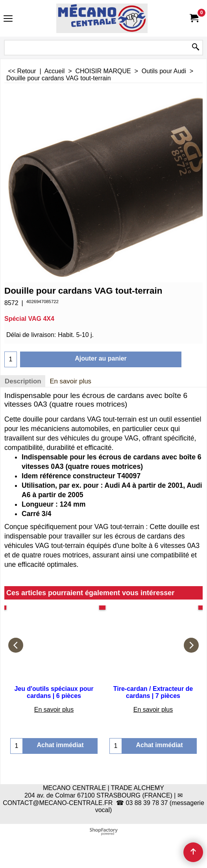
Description (23, 381)
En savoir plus (70, 381)
